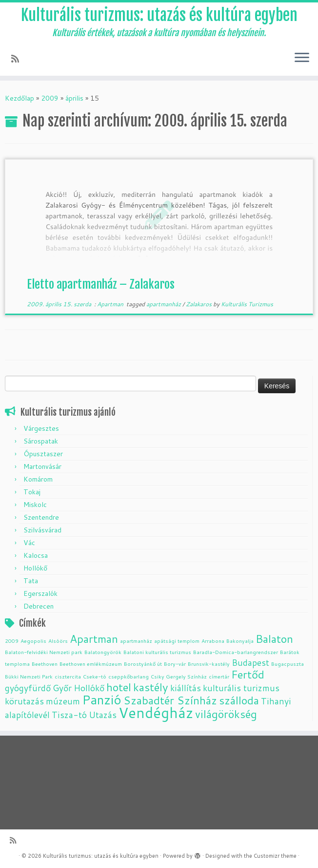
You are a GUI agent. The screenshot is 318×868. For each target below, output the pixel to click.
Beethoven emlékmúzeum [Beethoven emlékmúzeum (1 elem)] (91, 664)
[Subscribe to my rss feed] (18, 59)
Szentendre (41, 517)
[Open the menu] (302, 58)
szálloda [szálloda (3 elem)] (239, 700)
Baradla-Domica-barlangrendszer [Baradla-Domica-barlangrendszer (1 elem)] (236, 652)
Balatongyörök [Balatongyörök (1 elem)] (103, 652)
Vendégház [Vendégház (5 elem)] (156, 712)
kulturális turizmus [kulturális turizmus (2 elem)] (241, 688)
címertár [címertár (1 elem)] (219, 676)
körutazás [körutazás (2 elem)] (24, 701)
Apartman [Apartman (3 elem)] (94, 639)
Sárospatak (41, 441)
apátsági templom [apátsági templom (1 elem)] (177, 641)
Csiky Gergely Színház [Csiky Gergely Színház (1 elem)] (179, 676)
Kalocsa (36, 555)
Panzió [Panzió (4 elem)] (102, 699)
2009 (50, 98)
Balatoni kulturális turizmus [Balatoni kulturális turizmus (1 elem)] (157, 652)
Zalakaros (199, 304)
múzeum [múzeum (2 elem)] (63, 701)
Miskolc (35, 505)
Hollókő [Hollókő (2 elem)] (89, 688)
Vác (29, 543)
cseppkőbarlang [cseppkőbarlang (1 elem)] (129, 676)
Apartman (111, 304)
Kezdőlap (20, 98)
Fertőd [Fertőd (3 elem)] (248, 674)
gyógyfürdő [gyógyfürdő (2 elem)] (28, 688)
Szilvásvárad (42, 530)
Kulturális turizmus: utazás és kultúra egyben (159, 15)
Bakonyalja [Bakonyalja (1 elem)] (240, 641)
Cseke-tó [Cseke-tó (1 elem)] (95, 676)
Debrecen (39, 606)
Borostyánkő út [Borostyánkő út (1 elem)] (143, 664)
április (74, 98)
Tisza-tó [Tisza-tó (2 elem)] (69, 715)
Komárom (38, 479)
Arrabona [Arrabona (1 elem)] (213, 641)
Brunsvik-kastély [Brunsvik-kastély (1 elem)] (209, 664)
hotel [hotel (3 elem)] (119, 687)
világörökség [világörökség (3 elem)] (226, 714)
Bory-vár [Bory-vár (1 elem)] (175, 664)
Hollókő (35, 568)
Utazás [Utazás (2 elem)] (103, 715)
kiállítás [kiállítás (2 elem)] (186, 688)
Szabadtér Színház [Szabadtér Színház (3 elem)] (170, 700)
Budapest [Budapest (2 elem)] (250, 663)
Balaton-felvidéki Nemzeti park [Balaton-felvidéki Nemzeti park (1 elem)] (44, 652)
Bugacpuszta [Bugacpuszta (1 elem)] (288, 664)
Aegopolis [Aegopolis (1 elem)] (33, 641)
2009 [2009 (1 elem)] (12, 641)
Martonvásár (42, 466)
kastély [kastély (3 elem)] (151, 687)
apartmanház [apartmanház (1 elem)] (136, 641)
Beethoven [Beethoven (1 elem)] (45, 664)
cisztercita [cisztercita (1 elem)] (68, 676)
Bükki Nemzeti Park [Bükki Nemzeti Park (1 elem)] (29, 676)
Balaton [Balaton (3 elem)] (274, 639)
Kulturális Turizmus (247, 304)
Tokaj (32, 492)
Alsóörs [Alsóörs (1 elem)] (58, 641)
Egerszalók (40, 593)
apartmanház (164, 304)
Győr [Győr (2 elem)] (62, 688)
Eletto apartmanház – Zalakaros (101, 284)
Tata (31, 581)
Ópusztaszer (43, 454)
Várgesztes (41, 428)
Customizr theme (275, 856)
